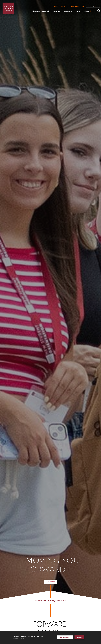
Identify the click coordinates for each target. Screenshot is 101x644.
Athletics (87, 11)
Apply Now (51, 582)
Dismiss (79, 637)
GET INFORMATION (74, 6)
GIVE (83, 6)
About (78, 11)
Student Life (68, 11)
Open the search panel (99, 11)
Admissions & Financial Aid (40, 11)
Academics (56, 11)
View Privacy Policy (65, 637)
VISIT (62, 6)
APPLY (56, 6)
